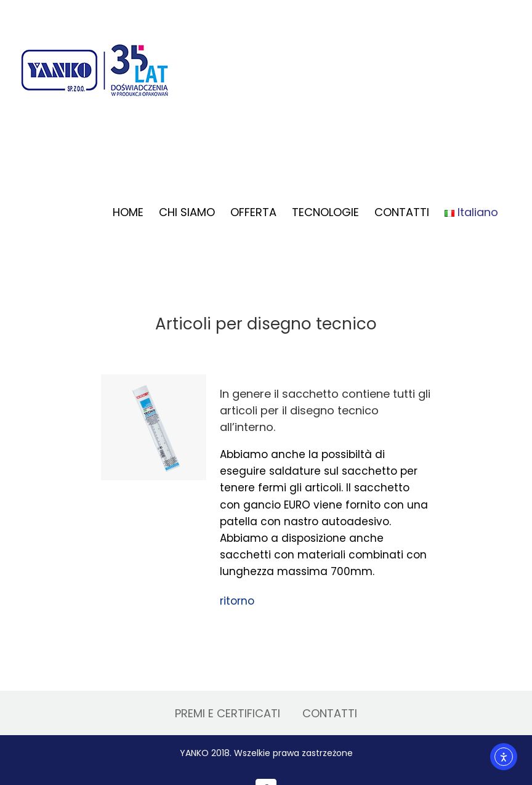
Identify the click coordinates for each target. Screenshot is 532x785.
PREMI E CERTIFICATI (228, 713)
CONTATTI (330, 713)
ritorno (237, 601)
